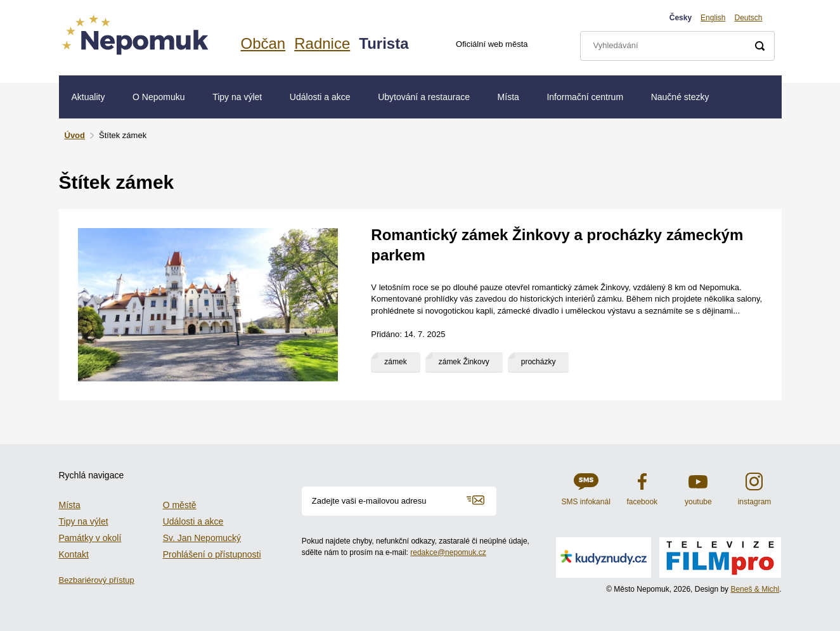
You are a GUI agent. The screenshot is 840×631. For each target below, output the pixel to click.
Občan (263, 43)
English (713, 18)
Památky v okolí (90, 538)
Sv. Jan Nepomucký (202, 538)
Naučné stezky (680, 97)
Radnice (322, 43)
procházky (539, 362)
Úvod (75, 135)
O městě (180, 505)
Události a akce (320, 97)
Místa (508, 97)
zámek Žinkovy (464, 362)
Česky (681, 18)
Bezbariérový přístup (97, 580)
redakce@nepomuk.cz (448, 552)
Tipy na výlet (237, 97)
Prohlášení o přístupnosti (212, 554)
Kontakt (74, 554)
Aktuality (88, 97)
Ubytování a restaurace (424, 97)
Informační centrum (585, 97)
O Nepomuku (158, 97)
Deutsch (748, 18)
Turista (384, 43)
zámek (395, 362)
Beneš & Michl (755, 589)
